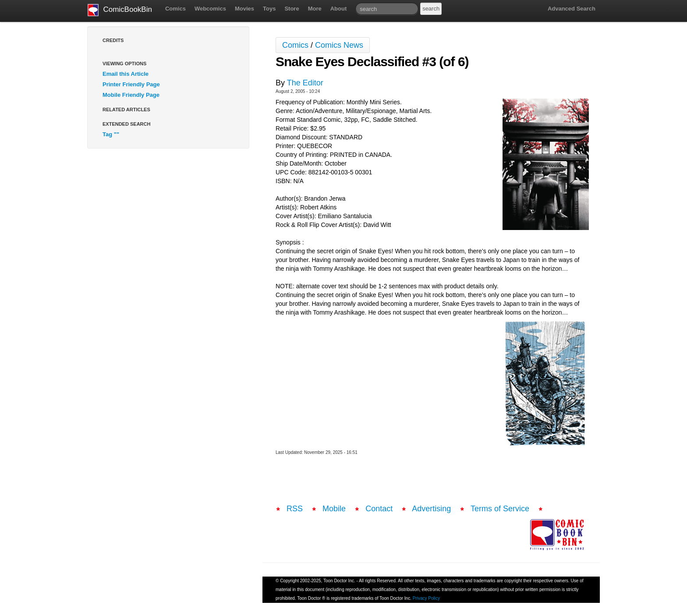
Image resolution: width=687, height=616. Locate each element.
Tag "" (111, 134)
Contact (379, 509)
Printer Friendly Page (131, 84)
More (315, 9)
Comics (175, 9)
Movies (244, 9)
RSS (295, 509)
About (339, 9)
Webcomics (210, 9)
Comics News (339, 45)
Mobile (334, 509)
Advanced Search (572, 9)
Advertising (431, 509)
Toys (269, 9)
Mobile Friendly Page (131, 95)
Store (292, 9)
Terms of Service (500, 509)
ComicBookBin (120, 10)
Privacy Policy (426, 598)
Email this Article (126, 74)
